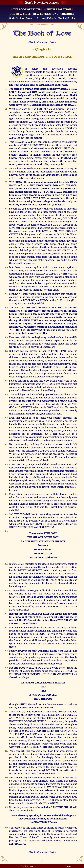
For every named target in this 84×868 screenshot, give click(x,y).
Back (32, 42)
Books (62, 18)
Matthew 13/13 (48, 822)
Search (30, 18)
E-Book (52, 18)
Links (72, 18)
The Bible (67, 14)
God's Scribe (16, 18)
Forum (41, 18)
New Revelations (46, 14)
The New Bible (20, 14)
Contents (42, 42)
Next (52, 42)
